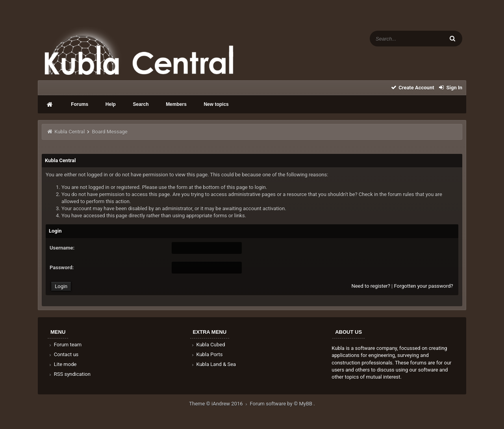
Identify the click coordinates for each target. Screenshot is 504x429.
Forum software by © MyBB (282, 404)
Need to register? (371, 286)
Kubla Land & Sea (213, 364)
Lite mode (62, 364)
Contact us (63, 354)
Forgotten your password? (423, 286)
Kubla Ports (207, 354)
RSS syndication (69, 374)
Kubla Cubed (208, 345)
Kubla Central (69, 132)
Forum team (65, 345)
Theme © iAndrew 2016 (219, 404)
